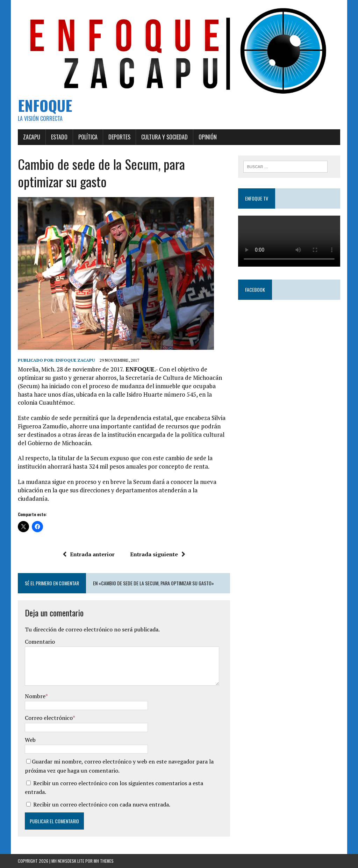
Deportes (119, 137)
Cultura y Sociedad (164, 137)
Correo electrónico (49, 718)
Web (30, 740)
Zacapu (32, 137)
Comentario (40, 642)
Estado (59, 137)
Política (88, 137)
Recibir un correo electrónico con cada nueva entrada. (102, 804)
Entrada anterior (89, 554)
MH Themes (104, 861)
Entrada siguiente (158, 554)
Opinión (208, 137)
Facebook (255, 290)
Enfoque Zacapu (75, 360)
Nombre (35, 696)
